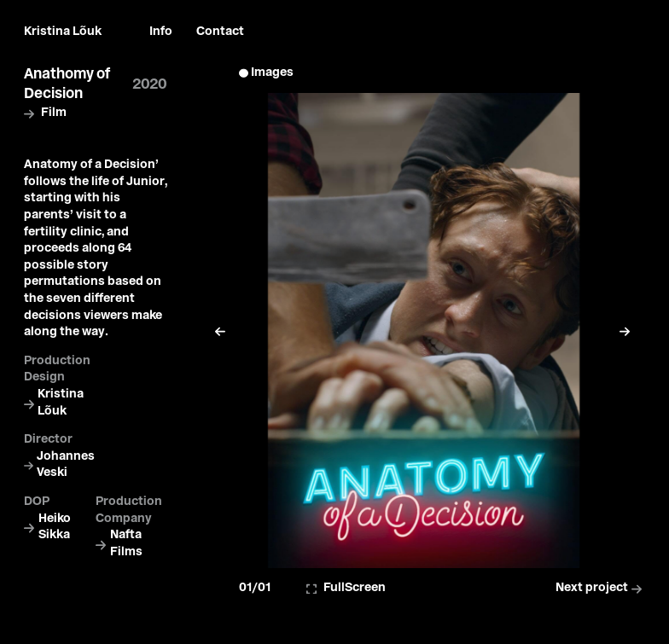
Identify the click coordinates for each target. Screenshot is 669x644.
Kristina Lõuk (63, 32)
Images (272, 73)
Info (161, 32)
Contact (220, 32)
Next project (600, 588)
